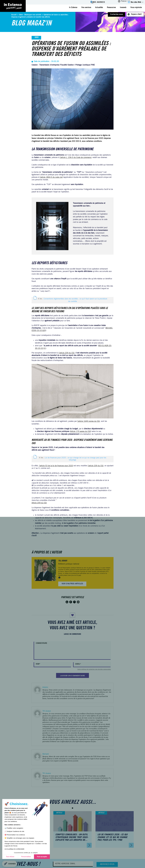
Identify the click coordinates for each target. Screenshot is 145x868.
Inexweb (123, 8)
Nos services (86, 8)
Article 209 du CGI (39, 503)
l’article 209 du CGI (67, 353)
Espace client (136, 14)
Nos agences (98, 2)
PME (93, 65)
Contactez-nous (117, 14)
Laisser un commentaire (72, 676)
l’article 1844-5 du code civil (51, 177)
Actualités (99, 8)
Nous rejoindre (136, 8)
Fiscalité (63, 65)
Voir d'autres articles (72, 584)
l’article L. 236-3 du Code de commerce (76, 158)
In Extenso (73, 8)
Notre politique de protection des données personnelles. (94, 669)
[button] (72, 808)
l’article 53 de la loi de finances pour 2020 (56, 466)
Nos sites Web (136, 2)
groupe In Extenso (94, 568)
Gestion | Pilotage (75, 65)
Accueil (14, 15)
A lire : (72, 300)
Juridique (86, 65)
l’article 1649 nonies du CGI (89, 421)
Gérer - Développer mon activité (30, 15)
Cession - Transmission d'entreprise (45, 65)
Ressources (111, 8)
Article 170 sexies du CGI (80, 432)
